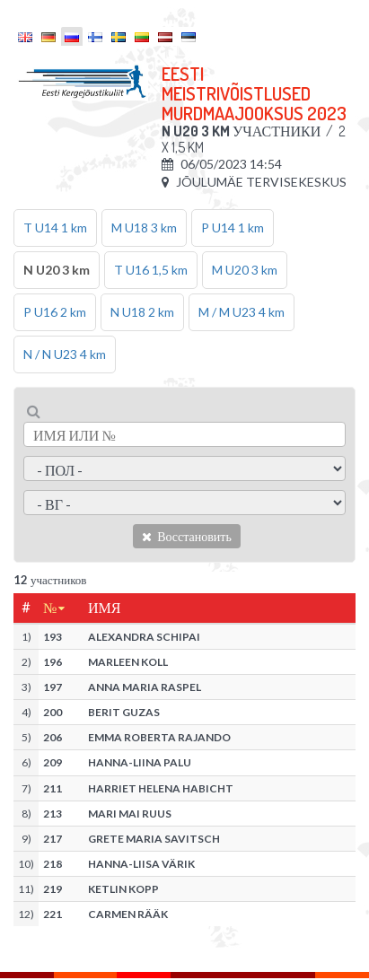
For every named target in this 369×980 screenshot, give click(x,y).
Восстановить (187, 536)
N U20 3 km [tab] (57, 270)
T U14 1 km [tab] (55, 227)
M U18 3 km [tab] (144, 227)
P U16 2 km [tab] (55, 312)
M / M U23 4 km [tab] (242, 312)
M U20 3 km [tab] (245, 270)
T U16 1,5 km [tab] (151, 270)
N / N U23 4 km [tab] (65, 354)
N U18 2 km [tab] (142, 312)
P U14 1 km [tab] (233, 227)
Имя (104, 608)
